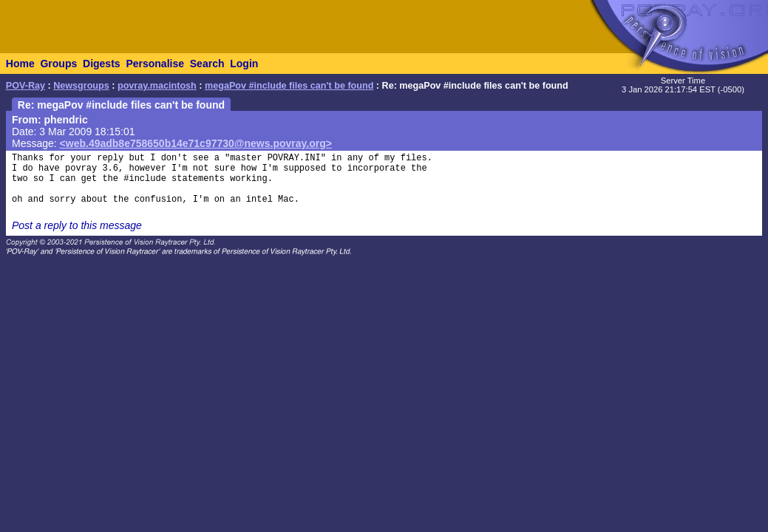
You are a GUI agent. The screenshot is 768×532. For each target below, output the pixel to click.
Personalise (155, 64)
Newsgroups (81, 86)
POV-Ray (26, 86)
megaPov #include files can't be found (289, 86)
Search (207, 64)
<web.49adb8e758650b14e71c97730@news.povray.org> (196, 143)
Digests (102, 64)
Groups (58, 64)
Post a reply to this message (77, 225)
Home (20, 64)
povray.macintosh (157, 86)
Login (244, 64)
